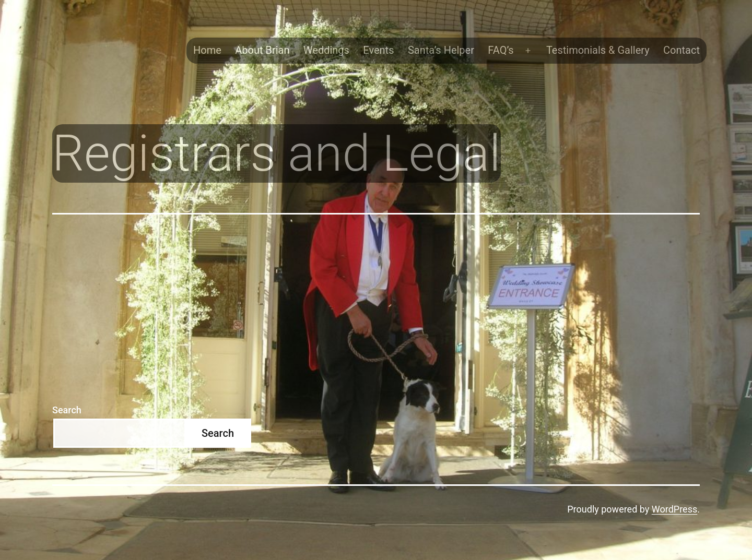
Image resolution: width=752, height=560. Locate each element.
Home (207, 50)
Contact (681, 50)
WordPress (674, 509)
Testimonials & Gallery (598, 50)
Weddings (326, 50)
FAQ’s (501, 50)
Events (378, 50)
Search (67, 410)
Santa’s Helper (441, 50)
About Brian (262, 50)
